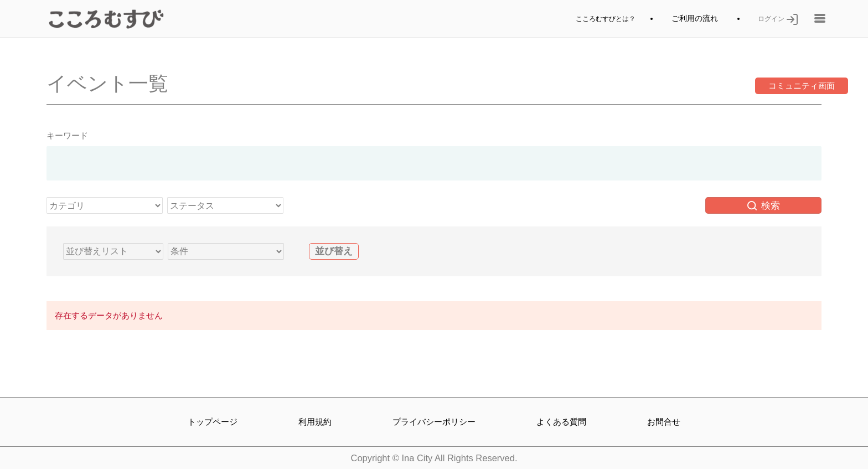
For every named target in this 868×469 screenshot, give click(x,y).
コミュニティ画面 (763, 89)
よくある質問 (564, 421)
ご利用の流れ (690, 20)
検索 (764, 208)
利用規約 (314, 421)
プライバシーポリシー (434, 421)
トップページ (213, 421)
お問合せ (665, 421)
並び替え (334, 254)
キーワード (67, 138)
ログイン (776, 20)
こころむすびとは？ (596, 20)
